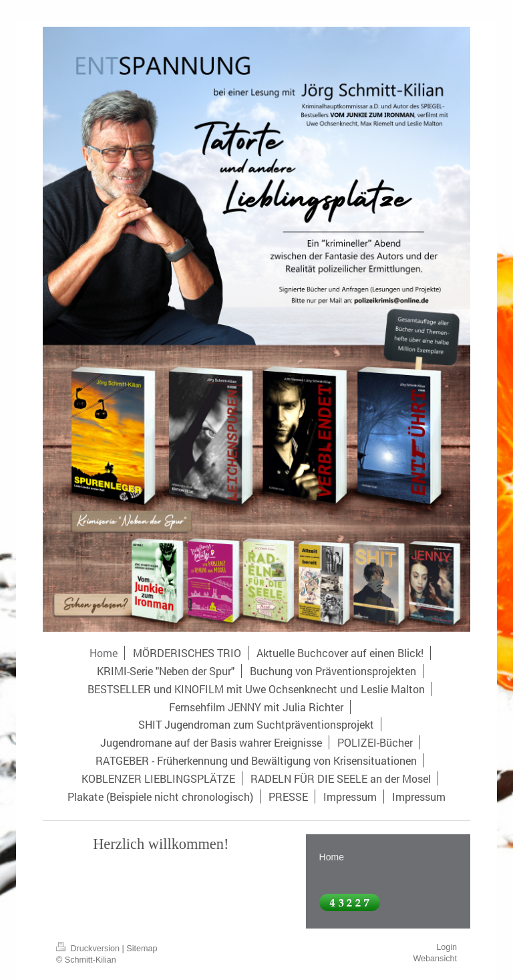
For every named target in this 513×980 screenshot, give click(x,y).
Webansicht (435, 959)
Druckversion (89, 949)
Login (447, 947)
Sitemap (142, 949)
